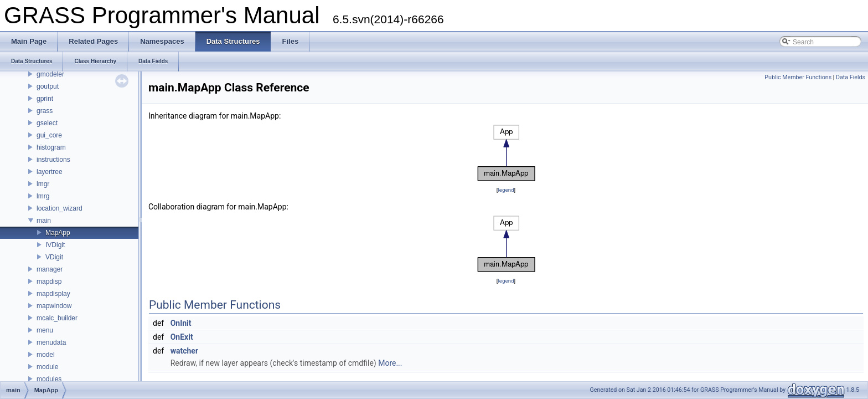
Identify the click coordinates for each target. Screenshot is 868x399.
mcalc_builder (57, 318)
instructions (53, 160)
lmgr (43, 184)
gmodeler (50, 74)
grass (45, 111)
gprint (45, 99)
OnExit (182, 337)
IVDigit (55, 245)
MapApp (58, 233)
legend (506, 190)
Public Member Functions (798, 77)
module (47, 367)
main (44, 221)
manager (50, 269)
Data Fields (851, 77)
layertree (50, 172)
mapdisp (49, 282)
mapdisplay (53, 294)
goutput (48, 86)
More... (390, 363)
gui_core (49, 135)
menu (45, 330)
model (46, 355)
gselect (47, 123)
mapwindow (54, 306)
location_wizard (60, 208)
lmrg (43, 196)
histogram (51, 147)
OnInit (181, 323)
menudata (51, 342)
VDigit (54, 257)
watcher (184, 351)
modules (49, 379)
